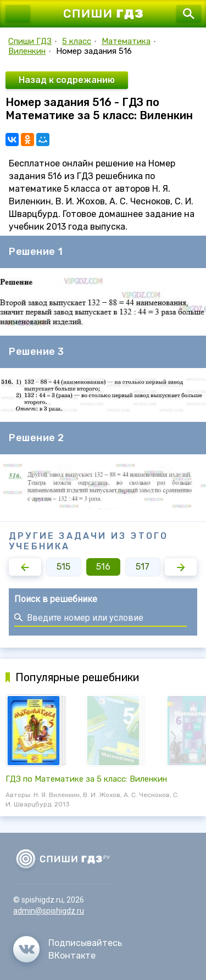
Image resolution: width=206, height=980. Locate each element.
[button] (25, 567)
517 (143, 567)
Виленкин (27, 51)
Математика (126, 41)
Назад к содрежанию (67, 80)
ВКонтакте (72, 956)
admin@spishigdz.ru (49, 911)
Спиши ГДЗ (30, 41)
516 (103, 567)
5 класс (77, 41)
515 (63, 567)
